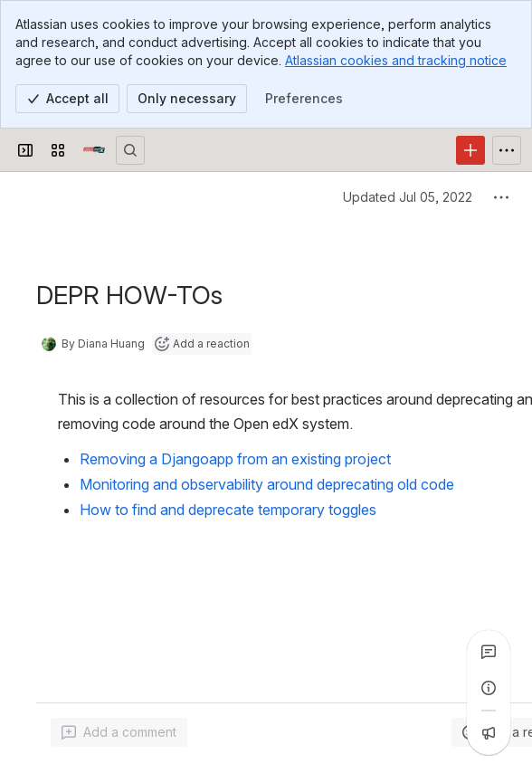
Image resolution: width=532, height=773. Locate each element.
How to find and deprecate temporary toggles (228, 510)
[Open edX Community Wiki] (94, 150)
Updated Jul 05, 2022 (408, 197)
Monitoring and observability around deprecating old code (267, 484)
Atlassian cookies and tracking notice (396, 60)
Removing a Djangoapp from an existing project (235, 459)
